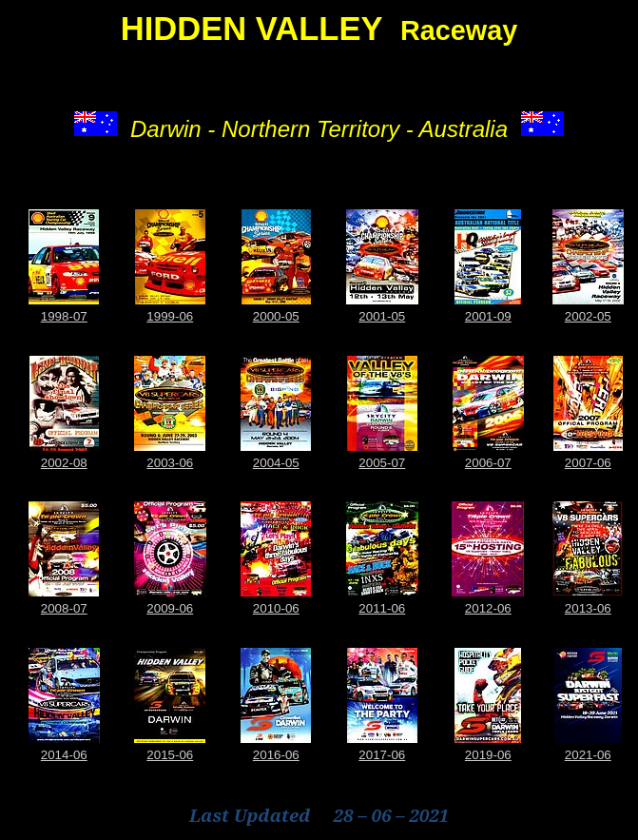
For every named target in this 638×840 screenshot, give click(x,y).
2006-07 (488, 463)
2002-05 (588, 316)
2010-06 (276, 608)
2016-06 (276, 755)
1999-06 (170, 316)
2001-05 (382, 316)
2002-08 (64, 463)
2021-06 (588, 755)
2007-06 (588, 463)
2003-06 (170, 463)
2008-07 (64, 608)
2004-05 (276, 463)
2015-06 (170, 755)
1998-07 (64, 316)
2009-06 (170, 608)
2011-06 (382, 608)
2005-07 (382, 463)
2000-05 (276, 316)
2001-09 (488, 316)
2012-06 (488, 608)
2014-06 (64, 755)
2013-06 (588, 608)
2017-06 (382, 755)
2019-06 (488, 755)
